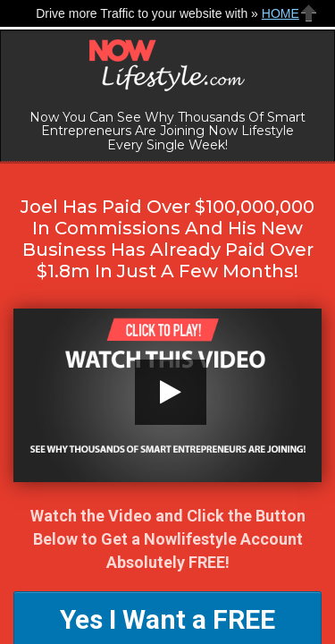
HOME (281, 13)
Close (309, 13)
